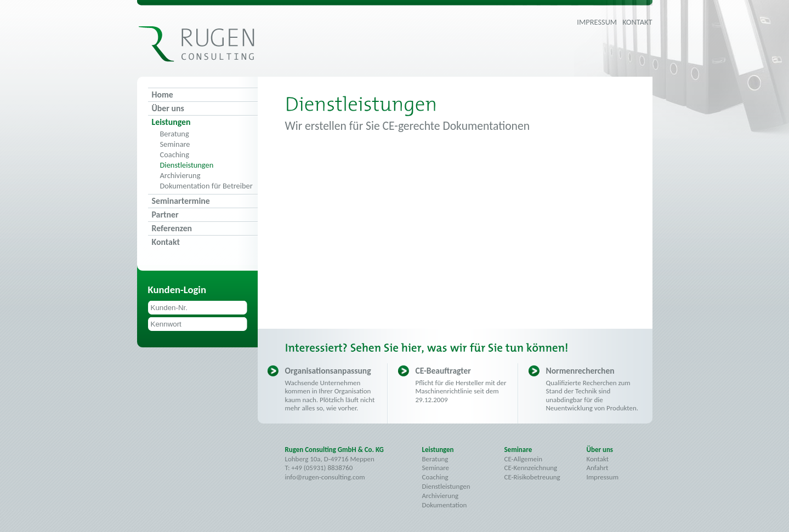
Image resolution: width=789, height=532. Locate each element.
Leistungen (171, 122)
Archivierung (180, 176)
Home (163, 95)
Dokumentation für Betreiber (206, 186)
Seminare (175, 144)
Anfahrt (598, 468)
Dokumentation (445, 505)
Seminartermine (181, 201)
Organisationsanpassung (328, 371)
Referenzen (172, 228)
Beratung (175, 134)
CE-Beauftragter (443, 371)
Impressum (597, 22)
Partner (165, 214)
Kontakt (637, 22)
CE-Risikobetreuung (532, 477)
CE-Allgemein (523, 459)
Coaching (175, 155)
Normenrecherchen (580, 371)
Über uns (168, 108)
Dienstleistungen (187, 165)
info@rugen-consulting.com (325, 477)
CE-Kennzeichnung (531, 468)
